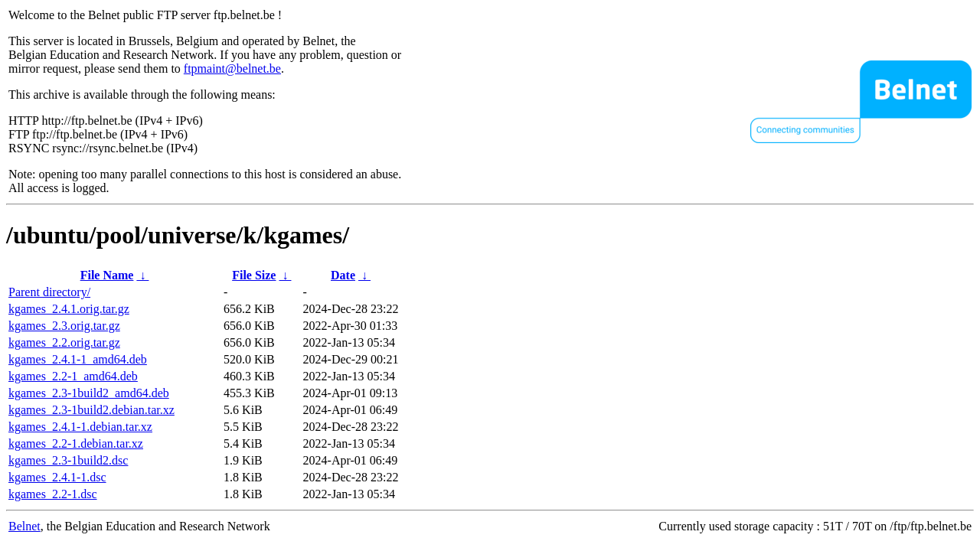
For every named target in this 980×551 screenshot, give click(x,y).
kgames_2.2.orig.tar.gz (64, 342)
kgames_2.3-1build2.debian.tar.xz (91, 410)
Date (343, 275)
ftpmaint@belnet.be (232, 68)
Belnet (24, 526)
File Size (254, 275)
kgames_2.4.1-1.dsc (57, 477)
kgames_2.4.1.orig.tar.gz (69, 309)
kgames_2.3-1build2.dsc (68, 460)
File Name (107, 275)
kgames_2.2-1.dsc (53, 494)
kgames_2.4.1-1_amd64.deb (78, 359)
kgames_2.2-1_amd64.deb (73, 376)
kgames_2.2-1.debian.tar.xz (76, 443)
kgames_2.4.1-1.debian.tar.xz (80, 427)
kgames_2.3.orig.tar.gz (64, 326)
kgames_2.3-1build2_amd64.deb (89, 393)
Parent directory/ (49, 292)
